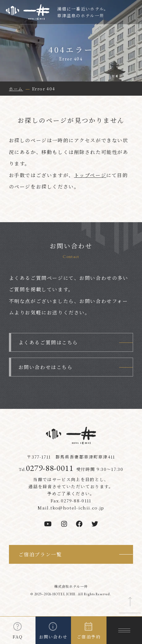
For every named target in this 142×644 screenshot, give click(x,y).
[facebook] (79, 524)
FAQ (18, 637)
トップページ (90, 175)
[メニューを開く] (124, 630)
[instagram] (64, 524)
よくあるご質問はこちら (48, 342)
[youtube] (48, 524)
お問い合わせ (53, 637)
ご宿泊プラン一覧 (40, 554)
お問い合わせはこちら (46, 367)
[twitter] (95, 524)
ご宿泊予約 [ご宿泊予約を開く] (89, 637)
